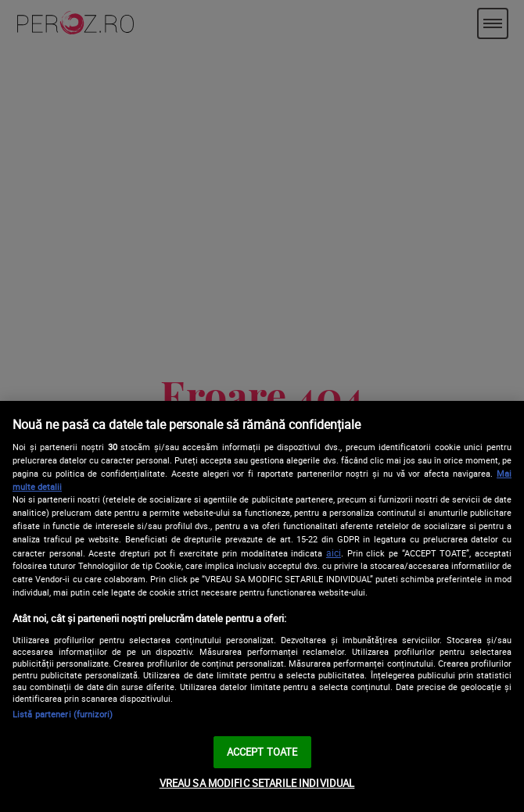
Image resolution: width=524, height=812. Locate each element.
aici (334, 553)
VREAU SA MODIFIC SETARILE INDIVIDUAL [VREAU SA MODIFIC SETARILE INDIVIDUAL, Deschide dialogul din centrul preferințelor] (257, 783)
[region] (262, 606)
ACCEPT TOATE (262, 752)
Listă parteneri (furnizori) (63, 714)
